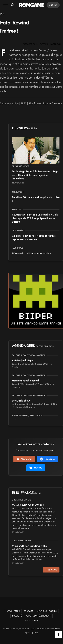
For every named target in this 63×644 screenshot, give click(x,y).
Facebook (48, 459)
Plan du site (32, 620)
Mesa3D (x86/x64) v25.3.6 (28, 505)
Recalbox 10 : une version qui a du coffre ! (36, 199)
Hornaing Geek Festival (25, 381)
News (36, 633)
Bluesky (36, 468)
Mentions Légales (47, 611)
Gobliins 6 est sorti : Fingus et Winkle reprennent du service (34, 238)
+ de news (51, 570)
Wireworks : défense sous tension (31, 253)
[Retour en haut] (58, 634)
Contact (28, 611)
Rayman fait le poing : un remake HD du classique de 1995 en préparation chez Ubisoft (35, 218)
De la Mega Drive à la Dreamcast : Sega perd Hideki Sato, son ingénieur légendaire (35, 175)
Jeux (2, 14)
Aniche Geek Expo (23, 361)
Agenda (53, 5)
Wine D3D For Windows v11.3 (30, 546)
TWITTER (44, 44)
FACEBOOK (56, 44)
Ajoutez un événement (38, 616)
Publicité (17, 616)
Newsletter (24, 459)
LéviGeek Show (21, 401)
